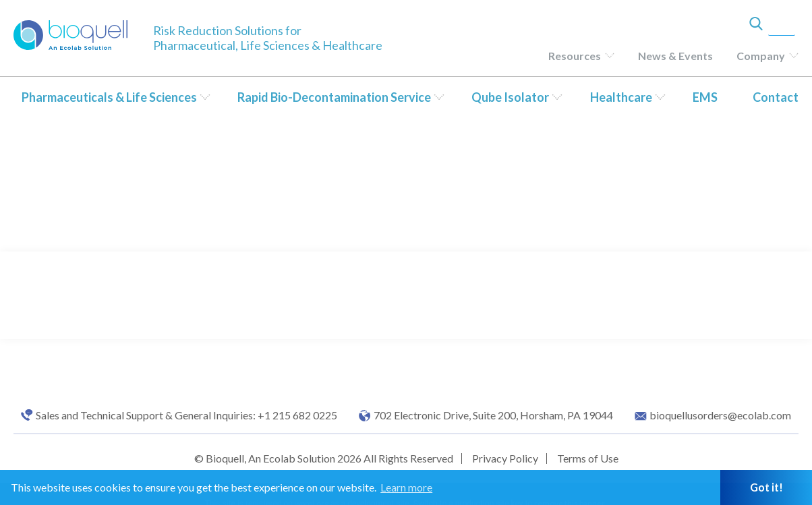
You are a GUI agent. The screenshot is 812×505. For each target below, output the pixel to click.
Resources (575, 56)
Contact (776, 97)
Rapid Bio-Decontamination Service (334, 97)
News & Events (675, 56)
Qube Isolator (510, 97)
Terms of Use (588, 458)
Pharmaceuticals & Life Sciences (109, 97)
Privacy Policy (505, 458)
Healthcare (621, 97)
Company (761, 56)
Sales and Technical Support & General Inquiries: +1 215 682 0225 (186, 415)
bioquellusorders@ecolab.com (720, 415)
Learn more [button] (406, 487)
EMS (705, 97)
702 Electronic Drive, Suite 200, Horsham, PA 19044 (493, 415)
